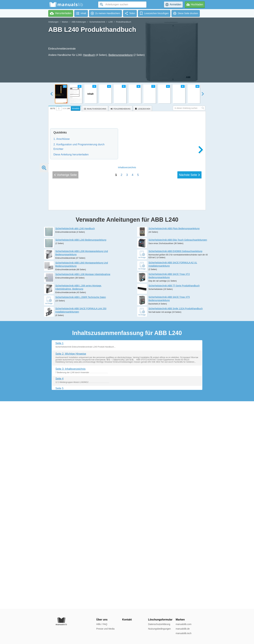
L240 (111, 22)
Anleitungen (53, 22)
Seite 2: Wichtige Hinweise (71, 561)
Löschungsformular (160, 620)
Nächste (189, 397)
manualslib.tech (183, 633)
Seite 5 (59, 596)
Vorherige (65, 397)
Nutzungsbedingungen (159, 629)
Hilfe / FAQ (102, 624)
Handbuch (89, 55)
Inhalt (127, 389)
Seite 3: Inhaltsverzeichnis (70, 577)
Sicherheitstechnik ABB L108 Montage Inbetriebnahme (83, 482)
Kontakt (127, 620)
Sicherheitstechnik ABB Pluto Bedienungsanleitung (174, 436)
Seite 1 (59, 551)
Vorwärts (76, 108)
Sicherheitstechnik (97, 22)
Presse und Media (105, 629)
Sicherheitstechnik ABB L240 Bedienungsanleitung (81, 448)
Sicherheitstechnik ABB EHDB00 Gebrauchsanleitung (175, 459)
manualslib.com (183, 624)
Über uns (102, 620)
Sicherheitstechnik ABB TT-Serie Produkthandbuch (174, 493)
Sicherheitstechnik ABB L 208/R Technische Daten (81, 505)
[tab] (65, 108)
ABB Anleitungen (79, 22)
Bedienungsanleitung (121, 55)
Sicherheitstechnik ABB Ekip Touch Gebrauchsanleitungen (178, 448)
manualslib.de (183, 629)
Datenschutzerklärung (159, 624)
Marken (65, 22)
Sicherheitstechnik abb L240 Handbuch (75, 436)
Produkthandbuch (124, 22)
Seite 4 (59, 586)
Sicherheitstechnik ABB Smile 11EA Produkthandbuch (176, 516)
